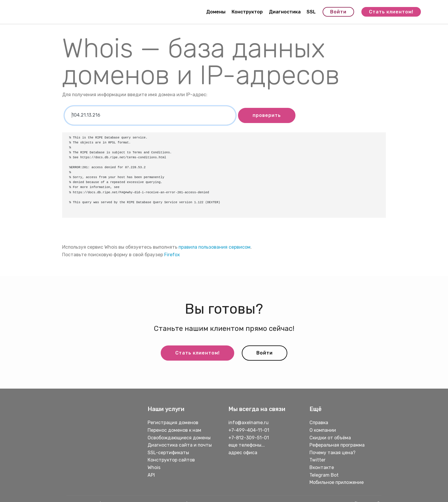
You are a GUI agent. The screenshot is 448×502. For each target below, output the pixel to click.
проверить (267, 115)
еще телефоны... (247, 445)
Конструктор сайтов (171, 460)
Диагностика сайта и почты (180, 445)
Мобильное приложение (337, 482)
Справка (319, 423)
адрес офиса (243, 453)
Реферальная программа (337, 445)
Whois (154, 467)
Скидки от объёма (330, 438)
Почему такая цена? (332, 453)
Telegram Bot (324, 475)
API (151, 475)
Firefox (172, 255)
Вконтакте (322, 467)
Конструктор (247, 12)
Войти (338, 12)
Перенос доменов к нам (174, 430)
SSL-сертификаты (169, 453)
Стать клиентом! (391, 12)
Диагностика (285, 12)
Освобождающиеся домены (179, 438)
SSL (311, 12)
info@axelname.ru (249, 423)
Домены (216, 12)
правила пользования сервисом (215, 247)
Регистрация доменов (173, 423)
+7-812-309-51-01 (249, 438)
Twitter (317, 460)
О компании (323, 430)
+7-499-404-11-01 (249, 430)
